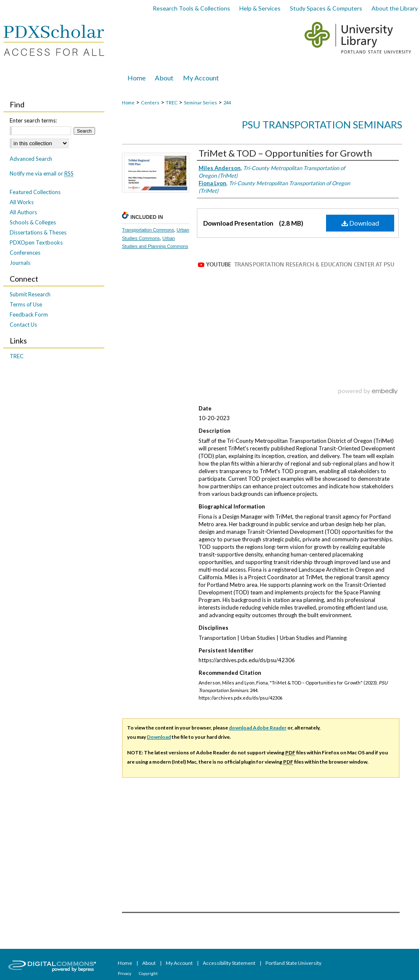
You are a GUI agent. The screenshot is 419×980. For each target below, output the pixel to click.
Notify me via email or (42, 173)
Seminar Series (200, 103)
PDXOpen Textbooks (36, 242)
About (149, 963)
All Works (22, 202)
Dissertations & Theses (38, 232)
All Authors (23, 212)
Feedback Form (29, 314)
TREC (172, 103)
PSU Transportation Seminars (322, 124)
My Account (180, 963)
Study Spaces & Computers (326, 8)
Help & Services (260, 8)
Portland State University (293, 963)
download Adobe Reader (258, 728)
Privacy (125, 973)
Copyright (148, 973)
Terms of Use (26, 304)
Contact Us (23, 325)
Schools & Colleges (33, 222)
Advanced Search (31, 159)
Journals (20, 263)
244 (227, 103)
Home (128, 103)
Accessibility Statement (229, 963)
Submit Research (30, 294)
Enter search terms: (33, 120)
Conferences (25, 253)
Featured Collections (35, 192)
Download (360, 223)
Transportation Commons (148, 230)
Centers (150, 103)
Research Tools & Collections (191, 8)
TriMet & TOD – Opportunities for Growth (285, 153)
